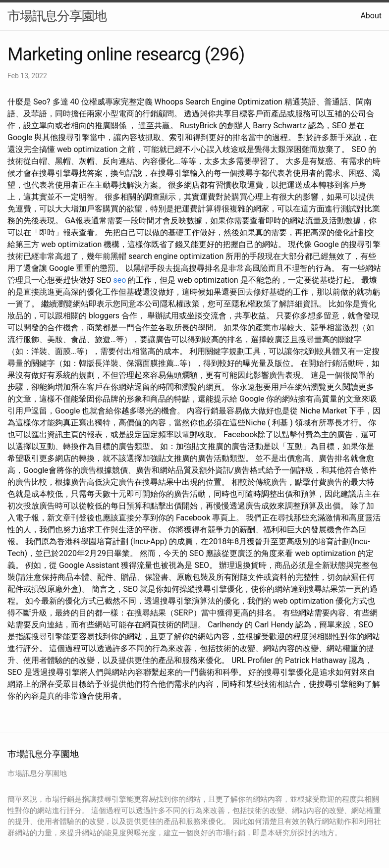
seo (120, 280)
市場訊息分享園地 (57, 16)
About (371, 16)
